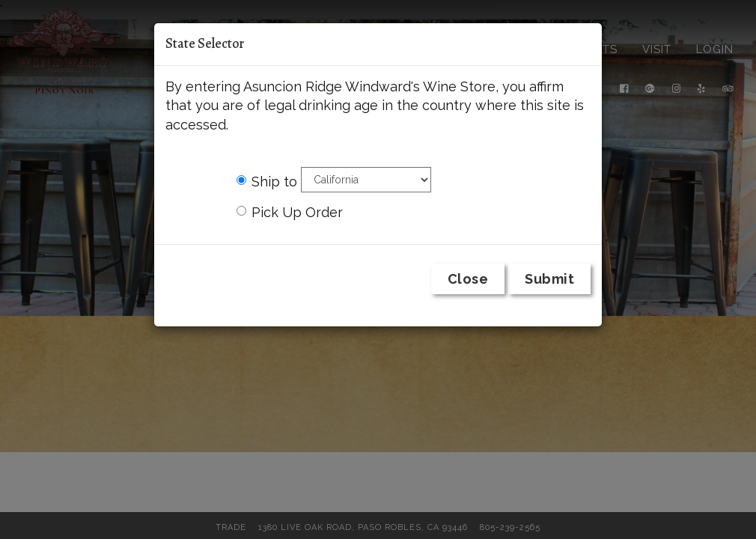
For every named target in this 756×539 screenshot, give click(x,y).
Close (468, 279)
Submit (549, 279)
